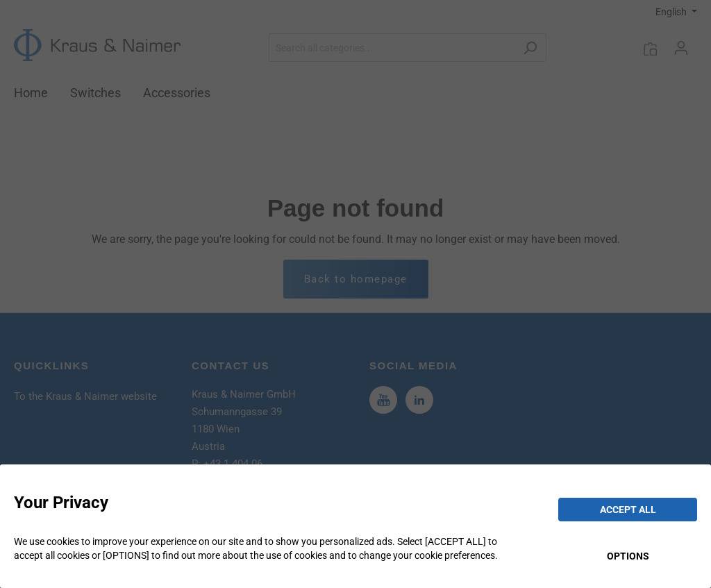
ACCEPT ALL (628, 510)
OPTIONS (628, 556)
